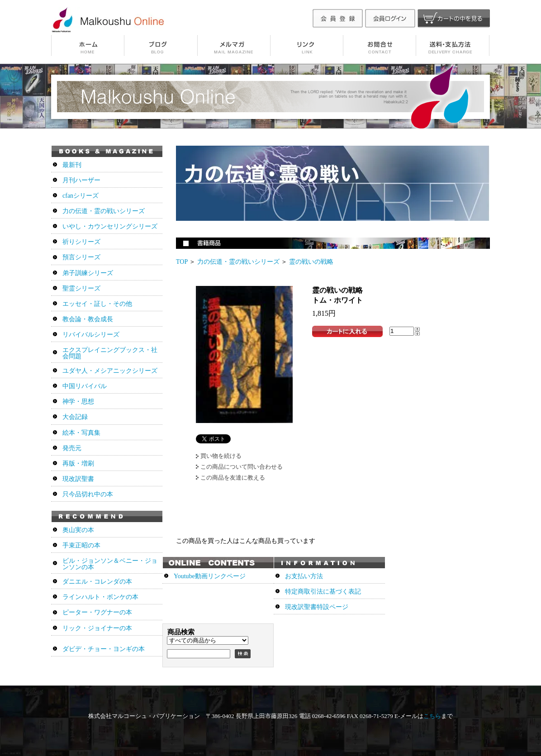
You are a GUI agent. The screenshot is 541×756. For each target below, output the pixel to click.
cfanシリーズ (81, 196)
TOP (182, 262)
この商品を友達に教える (233, 478)
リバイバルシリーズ (91, 335)
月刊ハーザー (81, 180)
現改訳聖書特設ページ (317, 607)
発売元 (72, 448)
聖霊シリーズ (81, 288)
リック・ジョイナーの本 (97, 628)
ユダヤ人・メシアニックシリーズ (110, 371)
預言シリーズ (81, 257)
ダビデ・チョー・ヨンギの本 (104, 649)
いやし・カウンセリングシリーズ (110, 226)
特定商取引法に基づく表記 (323, 592)
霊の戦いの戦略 (311, 262)
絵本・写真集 (81, 433)
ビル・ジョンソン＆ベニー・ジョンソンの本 (110, 564)
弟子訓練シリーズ (88, 273)
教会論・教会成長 (88, 319)
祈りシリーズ (81, 242)
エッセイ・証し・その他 (97, 304)
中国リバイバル (85, 386)
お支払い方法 (304, 576)
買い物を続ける (221, 456)
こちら (432, 716)
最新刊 (72, 165)
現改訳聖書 (78, 479)
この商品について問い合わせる (242, 467)
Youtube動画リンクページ (210, 576)
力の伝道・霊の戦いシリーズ (238, 262)
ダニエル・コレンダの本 (97, 582)
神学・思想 (78, 402)
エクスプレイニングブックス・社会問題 (110, 353)
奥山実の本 (78, 530)
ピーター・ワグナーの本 (97, 612)
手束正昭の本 (81, 545)
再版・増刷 (78, 464)
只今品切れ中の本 (88, 494)
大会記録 (75, 417)
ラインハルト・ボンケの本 (100, 597)
